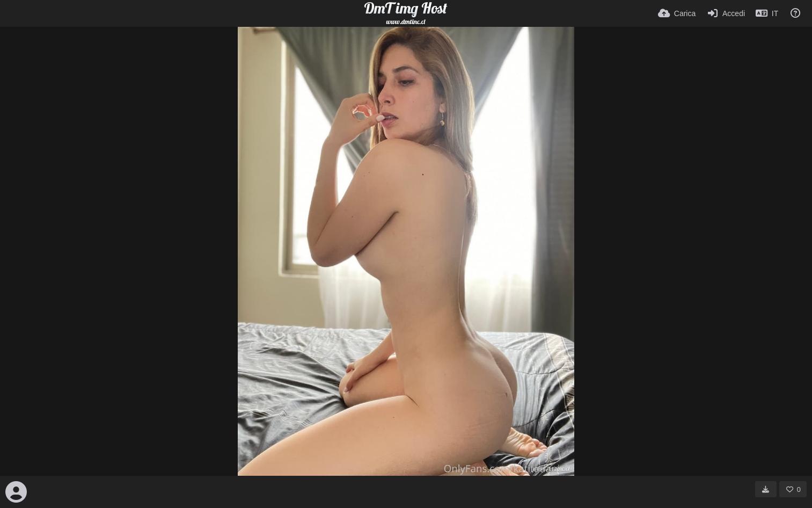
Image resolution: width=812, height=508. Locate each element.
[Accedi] (726, 13)
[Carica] (677, 13)
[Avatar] (16, 492)
